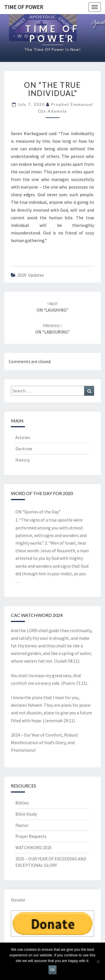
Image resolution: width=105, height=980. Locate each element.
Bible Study (26, 814)
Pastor (22, 825)
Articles (23, 437)
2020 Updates (31, 275)
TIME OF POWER (24, 7)
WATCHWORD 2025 (34, 847)
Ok (53, 970)
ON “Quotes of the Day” (38, 512)
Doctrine (24, 449)
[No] (98, 961)
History (23, 460)
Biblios (22, 803)
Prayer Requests (31, 836)
